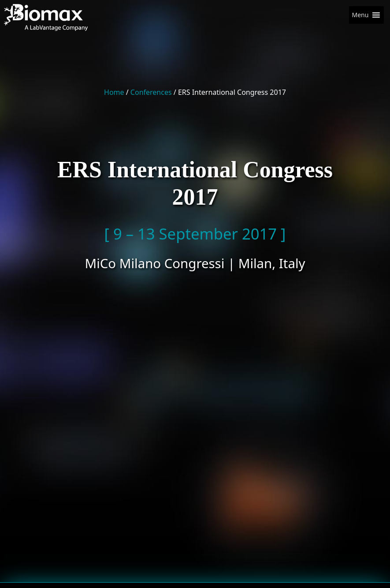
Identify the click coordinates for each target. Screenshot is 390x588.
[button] (360, 15)
